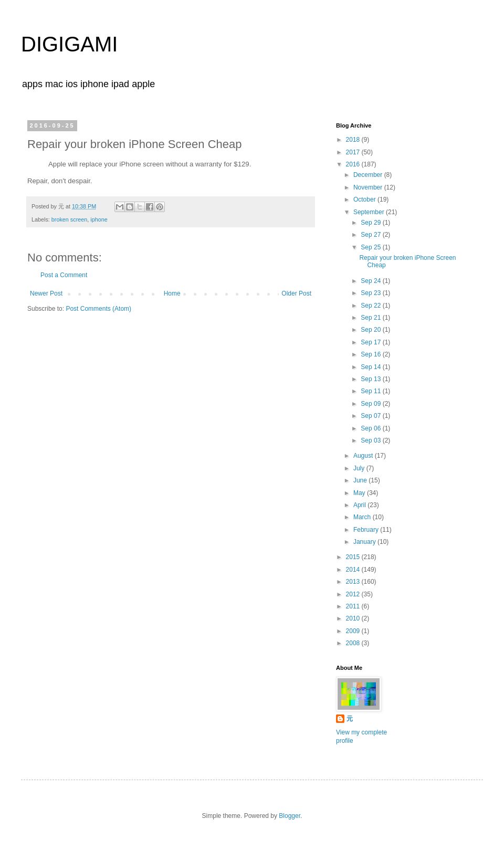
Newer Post (46, 293)
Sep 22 (371, 306)
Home (172, 293)
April (360, 505)
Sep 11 (371, 391)
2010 (354, 618)
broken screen (69, 219)
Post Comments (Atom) (98, 309)
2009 (354, 631)
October (365, 199)
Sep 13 (371, 379)
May (360, 493)
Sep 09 (371, 404)
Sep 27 (371, 235)
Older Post (296, 293)
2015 (354, 557)
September (370, 212)
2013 (354, 582)
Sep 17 (371, 342)
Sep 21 (371, 318)
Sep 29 (371, 223)
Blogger (290, 816)
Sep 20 (371, 330)
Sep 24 (371, 281)
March (363, 517)
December (369, 175)
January (365, 542)
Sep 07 (371, 416)
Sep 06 (371, 428)
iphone (99, 219)
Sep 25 (371, 247)
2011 (354, 606)
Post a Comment (64, 275)
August (364, 456)
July (360, 468)
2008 (354, 643)
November (369, 187)
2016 (354, 164)
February (367, 530)
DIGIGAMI (69, 44)
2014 (354, 570)
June (361, 480)
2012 (354, 594)
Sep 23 (371, 293)
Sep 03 (371, 440)
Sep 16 (371, 354)
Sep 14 (371, 367)
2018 (354, 140)
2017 (354, 152)
